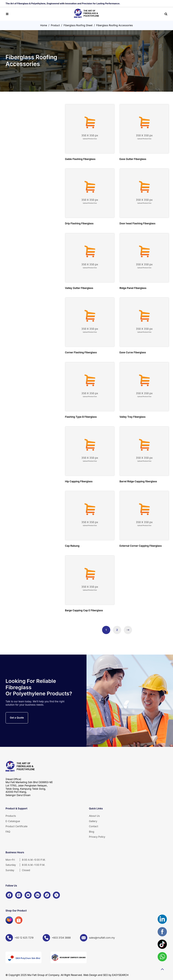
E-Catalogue (13, 821)
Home (44, 25)
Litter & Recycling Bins (22, 244)
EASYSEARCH (120, 975)
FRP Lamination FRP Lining (24, 291)
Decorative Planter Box (22, 233)
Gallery (93, 821)
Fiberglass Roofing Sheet (78, 25)
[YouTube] (28, 895)
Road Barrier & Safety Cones (26, 257)
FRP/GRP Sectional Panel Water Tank (24, 136)
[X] (56, 895)
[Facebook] (9, 895)
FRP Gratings (17, 161)
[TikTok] (47, 895)
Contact (94, 826)
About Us (94, 816)
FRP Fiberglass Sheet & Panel (26, 184)
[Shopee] (19, 920)
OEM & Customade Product (25, 279)
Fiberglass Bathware (21, 213)
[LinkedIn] (38, 895)
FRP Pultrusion (18, 173)
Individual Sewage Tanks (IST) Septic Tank (27, 148)
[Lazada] (9, 920)
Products (11, 816)
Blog (92, 832)
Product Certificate (17, 826)
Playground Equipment (22, 268)
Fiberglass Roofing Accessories (114, 25)
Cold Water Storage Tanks (24, 123)
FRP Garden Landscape (23, 224)
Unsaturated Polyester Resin (26, 302)
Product (55, 25)
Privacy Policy (97, 837)
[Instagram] (19, 895)
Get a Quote (17, 718)
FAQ (8, 832)
